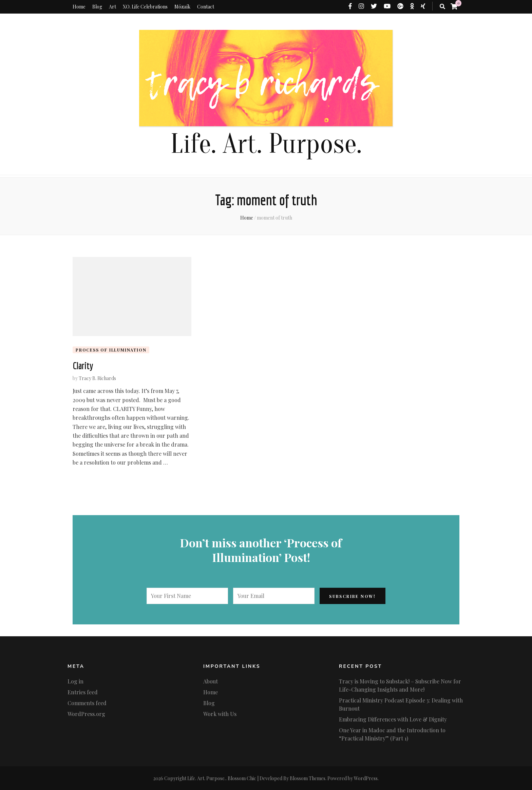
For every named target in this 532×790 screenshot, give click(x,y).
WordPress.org (86, 713)
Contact (206, 7)
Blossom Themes (308, 778)
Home (79, 7)
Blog (97, 7)
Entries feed (83, 692)
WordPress (366, 778)
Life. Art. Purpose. (266, 144)
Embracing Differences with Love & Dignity (393, 719)
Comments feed (87, 703)
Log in (75, 681)
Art (112, 7)
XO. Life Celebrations (145, 7)
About (211, 681)
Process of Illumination (111, 350)
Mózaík (182, 7)
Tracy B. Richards (97, 378)
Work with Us (220, 713)
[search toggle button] (442, 6)
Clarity (83, 365)
